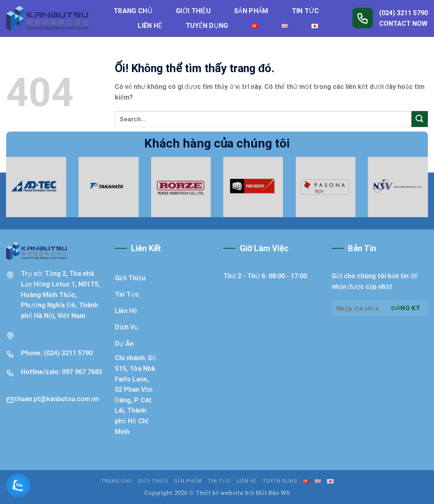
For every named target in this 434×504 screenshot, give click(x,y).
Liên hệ (150, 26)
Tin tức (305, 11)
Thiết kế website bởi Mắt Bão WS (243, 493)
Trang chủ (133, 11)
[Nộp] (420, 119)
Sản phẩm (251, 11)
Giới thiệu (193, 11)
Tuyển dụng (207, 26)
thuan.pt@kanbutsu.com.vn (57, 399)
